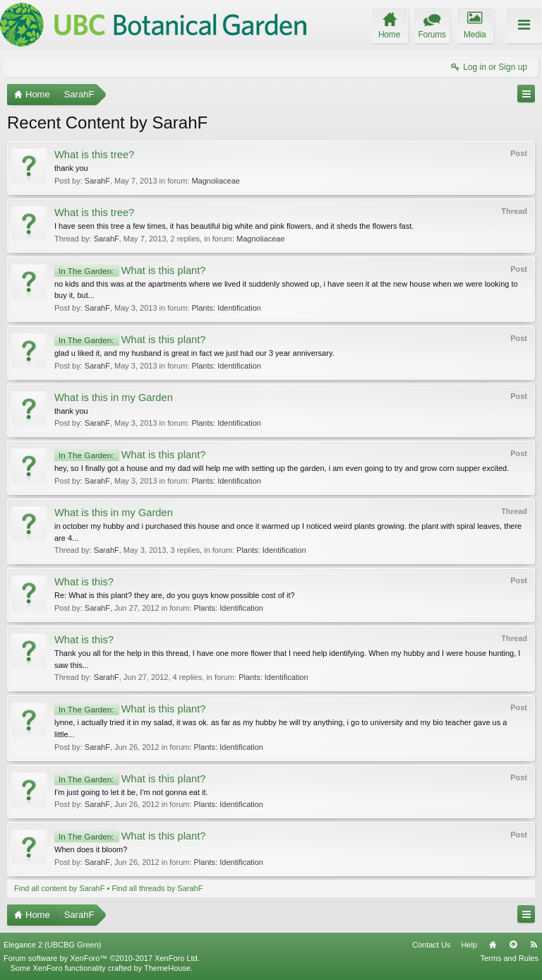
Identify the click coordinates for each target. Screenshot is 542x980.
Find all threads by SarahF (157, 888)
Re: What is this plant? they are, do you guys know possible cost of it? (175, 595)
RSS (534, 945)
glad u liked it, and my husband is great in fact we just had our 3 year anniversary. (194, 353)
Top (513, 945)
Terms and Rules (509, 958)
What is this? (84, 582)
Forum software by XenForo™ (102, 958)
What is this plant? (130, 270)
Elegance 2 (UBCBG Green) (52, 945)
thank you (71, 168)
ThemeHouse (167, 968)
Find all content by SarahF (59, 888)
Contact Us (431, 945)
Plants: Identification (226, 308)
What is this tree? (94, 155)
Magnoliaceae (216, 181)
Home (493, 945)
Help (469, 945)
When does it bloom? (91, 849)
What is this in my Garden (114, 398)
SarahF (97, 181)
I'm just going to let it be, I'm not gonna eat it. (131, 792)
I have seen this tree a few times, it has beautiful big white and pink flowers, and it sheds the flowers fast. (234, 226)
